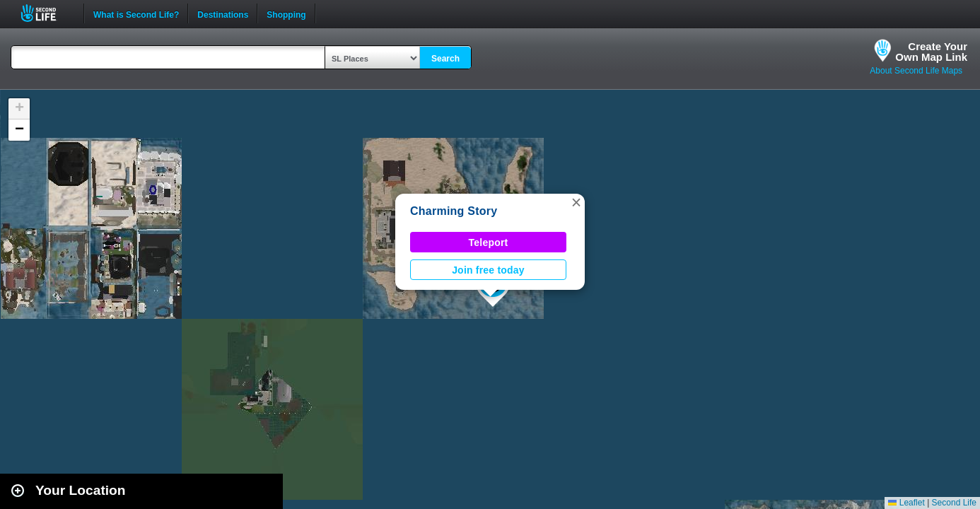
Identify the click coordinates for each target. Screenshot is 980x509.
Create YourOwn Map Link (931, 52)
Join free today (488, 270)
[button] (576, 202)
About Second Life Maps (916, 71)
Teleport (489, 242)
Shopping (286, 13)
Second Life (46, 13)
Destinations (223, 13)
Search (445, 59)
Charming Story (454, 211)
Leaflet (906, 503)
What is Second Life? (136, 13)
